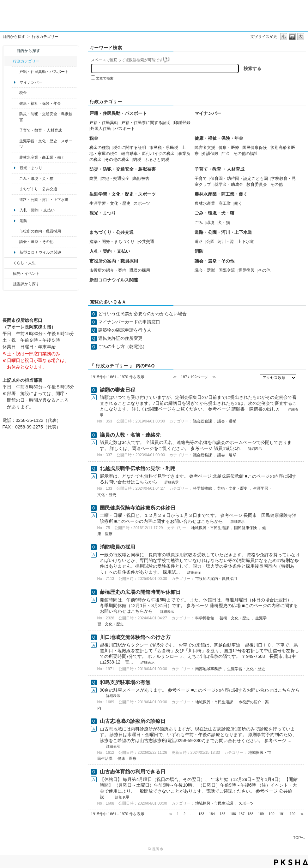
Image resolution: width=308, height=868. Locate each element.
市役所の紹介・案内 (108, 270)
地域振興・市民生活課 (210, 528)
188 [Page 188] (250, 814)
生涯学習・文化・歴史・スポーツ (46, 144)
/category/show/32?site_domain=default (15, 231)
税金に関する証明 (130, 148)
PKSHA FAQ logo (291, 862)
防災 (94, 179)
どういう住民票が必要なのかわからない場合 (142, 314)
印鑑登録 (182, 123)
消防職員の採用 (118, 547)
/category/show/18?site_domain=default (9, 274)
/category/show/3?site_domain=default (9, 61)
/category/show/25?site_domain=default (15, 117)
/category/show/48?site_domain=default (15, 130)
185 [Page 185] (222, 814)
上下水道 (246, 242)
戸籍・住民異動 (104, 123)
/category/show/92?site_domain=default (15, 93)
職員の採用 (140, 270)
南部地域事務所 (208, 669)
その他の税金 (117, 160)
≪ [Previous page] (170, 814)
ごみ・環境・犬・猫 (36, 179)
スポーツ (142, 204)
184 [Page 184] (212, 814)
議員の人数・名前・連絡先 (130, 435)
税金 (23, 93)
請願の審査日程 (118, 390)
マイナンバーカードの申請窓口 (129, 322)
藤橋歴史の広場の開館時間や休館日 (140, 592)
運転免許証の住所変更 (120, 338)
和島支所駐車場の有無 (125, 682)
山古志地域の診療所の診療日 (133, 721)
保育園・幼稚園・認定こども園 (239, 179)
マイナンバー (31, 82)
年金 (226, 154)
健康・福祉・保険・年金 (40, 103)
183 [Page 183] (201, 814)
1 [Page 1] (178, 814)
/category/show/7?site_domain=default (15, 72)
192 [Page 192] (293, 814)
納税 (137, 160)
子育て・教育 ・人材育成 (41, 130)
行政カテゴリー (26, 61)
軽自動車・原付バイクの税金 (148, 154)
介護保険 (210, 154)
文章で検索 (105, 78)
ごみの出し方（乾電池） (123, 346)
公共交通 (146, 242)
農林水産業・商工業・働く (42, 157)
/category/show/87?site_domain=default (15, 200)
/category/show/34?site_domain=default (15, 157)
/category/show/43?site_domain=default (15, 144)
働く (238, 204)
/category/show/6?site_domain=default (15, 189)
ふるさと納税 (157, 160)
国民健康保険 (255, 148)
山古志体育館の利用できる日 (133, 772)
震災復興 (246, 270)
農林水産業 (205, 204)
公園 (210, 242)
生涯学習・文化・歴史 (110, 204)
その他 (277, 185)
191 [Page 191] (282, 814)
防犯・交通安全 (115, 179)
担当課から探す (26, 284)
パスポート (125, 129)
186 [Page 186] (233, 814)
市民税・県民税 (164, 148)
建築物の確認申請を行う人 (125, 330)
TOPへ (299, 838)
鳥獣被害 (141, 179)
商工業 (225, 204)
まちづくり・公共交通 (38, 189)
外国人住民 (101, 129)
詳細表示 (255, 449)
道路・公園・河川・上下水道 (44, 200)
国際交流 (227, 270)
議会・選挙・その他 (36, 242)
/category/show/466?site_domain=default (15, 242)
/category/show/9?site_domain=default (9, 284)
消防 (23, 221)
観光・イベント (26, 274)
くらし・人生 (24, 263)
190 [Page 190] (271, 814)
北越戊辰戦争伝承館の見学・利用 (138, 468)
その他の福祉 (246, 154)
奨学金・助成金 (229, 185)
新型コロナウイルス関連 (40, 252)
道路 (199, 242)
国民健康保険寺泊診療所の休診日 (138, 508)
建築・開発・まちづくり (112, 242)
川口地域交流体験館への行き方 (135, 637)
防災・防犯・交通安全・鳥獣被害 (46, 117)
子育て (201, 179)
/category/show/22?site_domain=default (15, 179)
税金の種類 (100, 148)
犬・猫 (224, 223)
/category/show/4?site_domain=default (15, 103)
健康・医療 (229, 148)
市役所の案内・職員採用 (40, 231)
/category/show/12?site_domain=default (9, 263)
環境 (210, 223)
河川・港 (226, 242)
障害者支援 (205, 148)
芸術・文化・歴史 (233, 488)
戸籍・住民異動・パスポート (44, 72)
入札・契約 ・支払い (37, 210)
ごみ (199, 223)
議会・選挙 (205, 270)
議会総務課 (202, 421)
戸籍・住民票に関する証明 (146, 123)
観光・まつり (31, 168)
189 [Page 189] (261, 814)
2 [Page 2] (184, 814)
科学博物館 (202, 488)
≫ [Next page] (302, 814)
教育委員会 (257, 185)
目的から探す (14, 37)
